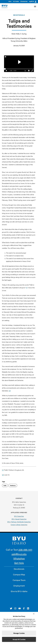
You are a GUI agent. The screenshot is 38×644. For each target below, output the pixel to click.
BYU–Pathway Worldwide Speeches (19, 522)
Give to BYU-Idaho (19, 591)
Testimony (13, 485)
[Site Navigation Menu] (35, 6)
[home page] (5, 6)
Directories (24, 1)
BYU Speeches (19, 516)
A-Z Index (16, 1)
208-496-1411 (25, 550)
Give (10, 1)
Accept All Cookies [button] (19, 639)
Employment (19, 586)
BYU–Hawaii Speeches (19, 519)
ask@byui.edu (19, 554)
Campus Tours (19, 580)
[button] (34, 614)
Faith (5, 485)
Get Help (19, 563)
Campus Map (19, 574)
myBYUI (33, 1)
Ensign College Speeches (19, 525)
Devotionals (19, 15)
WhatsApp (19, 558)
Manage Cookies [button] (19, 633)
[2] (10, 391)
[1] (27, 288)
